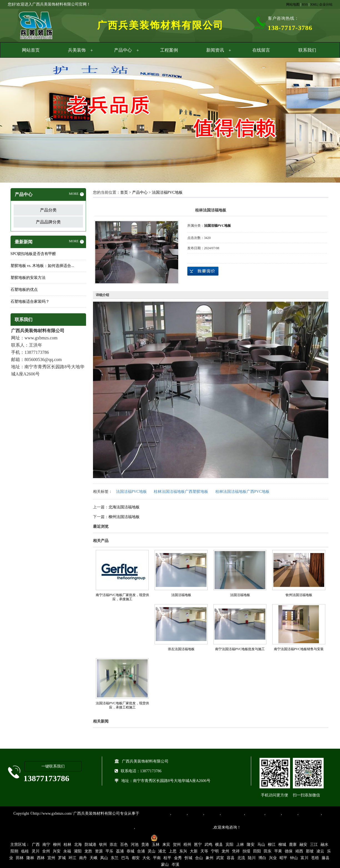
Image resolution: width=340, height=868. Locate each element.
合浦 (141, 851)
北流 (241, 858)
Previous (18, 121)
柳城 (282, 845)
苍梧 (315, 858)
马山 (261, 845)
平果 (278, 851)
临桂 (25, 851)
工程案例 (169, 50)
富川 (304, 858)
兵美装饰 (77, 50)
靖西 (299, 851)
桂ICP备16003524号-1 (129, 838)
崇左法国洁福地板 (181, 649)
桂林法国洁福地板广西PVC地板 (242, 492)
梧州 (187, 845)
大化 (146, 858)
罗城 (62, 858)
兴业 (273, 858)
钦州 (103, 845)
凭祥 (236, 851)
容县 (231, 858)
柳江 (272, 845)
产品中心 (123, 50)
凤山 (104, 858)
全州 (46, 851)
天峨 (94, 858)
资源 (99, 851)
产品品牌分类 (48, 222)
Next (322, 121)
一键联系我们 (53, 766)
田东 (268, 851)
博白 (262, 858)
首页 (124, 192)
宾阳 (230, 845)
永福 (67, 851)
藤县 (326, 858)
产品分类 (48, 210)
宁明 (215, 851)
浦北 (162, 851)
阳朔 (14, 851)
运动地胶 (212, 813)
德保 (289, 851)
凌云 (320, 851)
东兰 (115, 858)
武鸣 (208, 845)
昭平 (283, 858)
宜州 (51, 858)
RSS (305, 4)
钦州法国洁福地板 (299, 595)
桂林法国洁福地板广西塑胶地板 (181, 492)
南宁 (46, 845)
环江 (72, 858)
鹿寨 (293, 845)
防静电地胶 (255, 813)
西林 (41, 858)
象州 (210, 858)
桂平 (167, 858)
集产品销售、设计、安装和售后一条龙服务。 (174, 827)
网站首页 (31, 50)
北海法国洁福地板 (124, 507)
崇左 (114, 845)
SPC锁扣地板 (310, 813)
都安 (136, 858)
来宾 (166, 845)
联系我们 (307, 50)
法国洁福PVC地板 (167, 192)
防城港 (90, 845)
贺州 (177, 845)
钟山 (294, 858)
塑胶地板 (179, 813)
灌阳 (78, 851)
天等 (204, 851)
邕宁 (198, 845)
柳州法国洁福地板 (124, 517)
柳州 (57, 845)
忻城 (188, 858)
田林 (20, 858)
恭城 (130, 851)
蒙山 (165, 865)
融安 (303, 845)
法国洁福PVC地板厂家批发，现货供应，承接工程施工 (122, 705)
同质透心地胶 (232, 813)
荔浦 (120, 851)
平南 (157, 858)
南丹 (83, 858)
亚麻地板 (273, 813)
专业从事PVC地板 (155, 813)
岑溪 (175, 865)
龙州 (225, 851)
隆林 (30, 858)
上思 (173, 851)
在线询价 (203, 271)
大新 (194, 851)
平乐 (109, 851)
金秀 (178, 858)
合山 (199, 858)
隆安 (251, 845)
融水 (324, 845)
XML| (314, 4)
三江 (314, 845)
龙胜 (88, 851)
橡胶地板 (195, 813)
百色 (124, 845)
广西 (36, 845)
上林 (240, 845)
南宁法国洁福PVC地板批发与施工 (240, 649)
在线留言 (261, 50)
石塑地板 (290, 813)
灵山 (152, 851)
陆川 (252, 858)
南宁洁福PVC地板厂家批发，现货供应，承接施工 (122, 597)
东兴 (183, 851)
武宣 (220, 858)
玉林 (156, 845)
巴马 (125, 858)
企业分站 (326, 4)
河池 (135, 845)
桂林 (67, 845)
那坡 (310, 851)
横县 (219, 845)
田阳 (257, 851)
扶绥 (246, 851)
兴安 (57, 851)
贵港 (145, 845)
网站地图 (293, 4)
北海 (78, 845)
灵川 (36, 851)
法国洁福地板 (181, 595)
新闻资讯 (215, 50)
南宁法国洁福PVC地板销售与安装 (299, 649)
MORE (76, 194)
